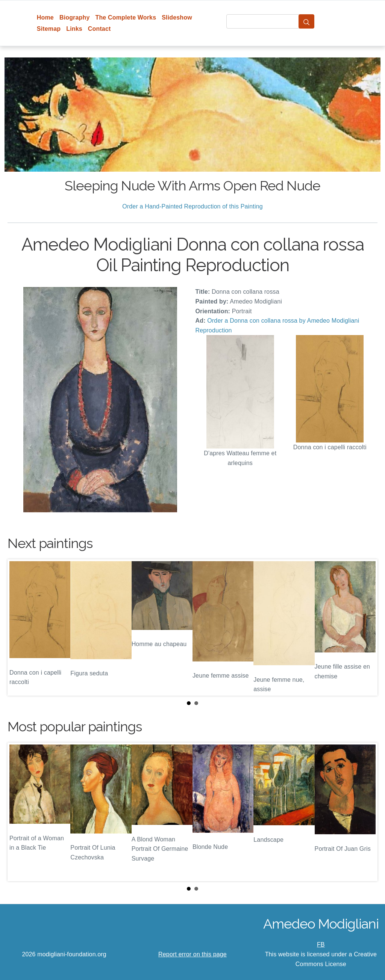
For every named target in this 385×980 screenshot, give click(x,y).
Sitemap (49, 29)
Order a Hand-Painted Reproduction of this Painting (192, 206)
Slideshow (177, 17)
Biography (75, 17)
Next (366, 628)
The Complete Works (126, 17)
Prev (19, 628)
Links (74, 29)
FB (321, 945)
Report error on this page (192, 954)
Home (45, 17)
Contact (99, 29)
